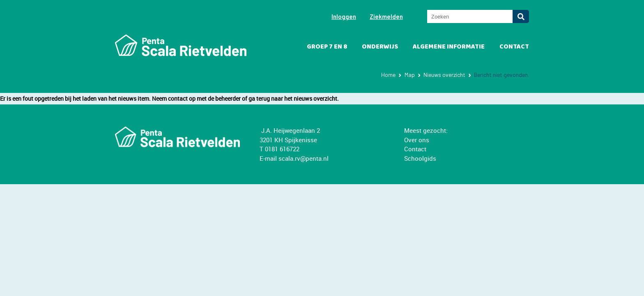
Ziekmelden (386, 16)
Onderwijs (380, 47)
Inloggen (344, 16)
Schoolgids (420, 158)
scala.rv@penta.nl (304, 158)
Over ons (417, 140)
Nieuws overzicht (444, 75)
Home (388, 75)
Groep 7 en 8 (327, 47)
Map (410, 75)
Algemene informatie (449, 47)
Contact (514, 47)
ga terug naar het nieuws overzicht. (294, 98)
